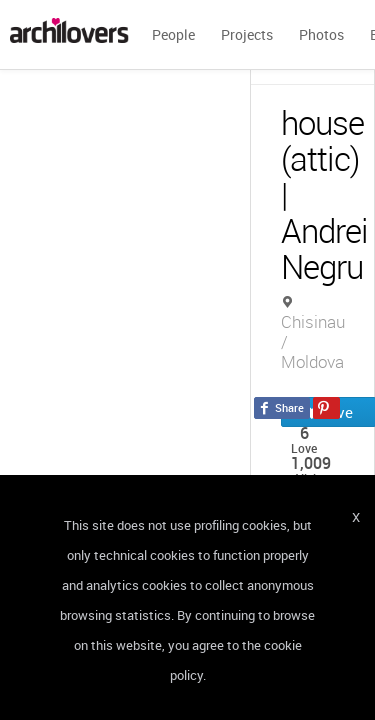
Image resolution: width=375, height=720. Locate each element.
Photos (321, 34)
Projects (247, 34)
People (173, 34)
